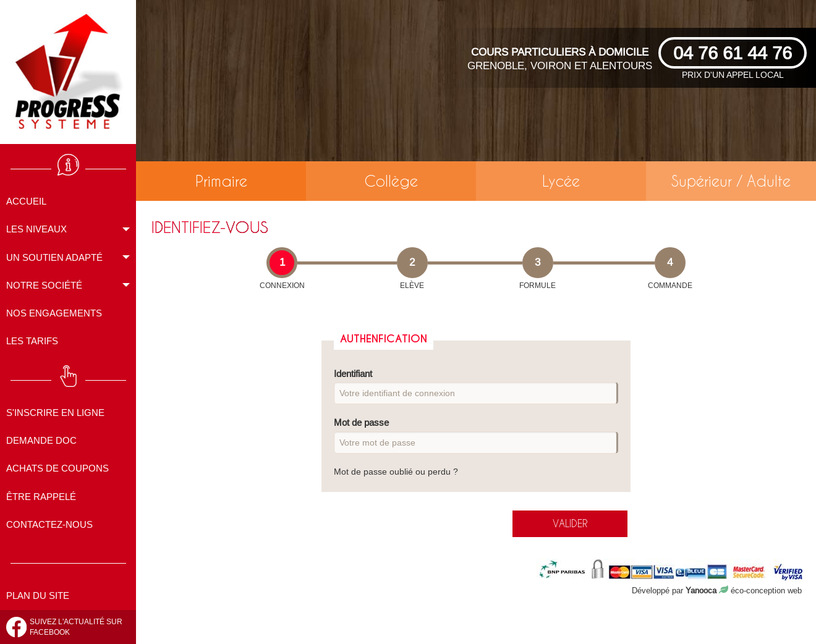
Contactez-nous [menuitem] (49, 524)
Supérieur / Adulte (731, 181)
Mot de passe (476, 435)
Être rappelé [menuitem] (41, 497)
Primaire (221, 181)
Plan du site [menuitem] (38, 595)
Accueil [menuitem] (26, 201)
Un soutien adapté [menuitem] (54, 257)
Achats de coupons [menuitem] (57, 468)
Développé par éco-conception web (717, 590)
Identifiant (476, 387)
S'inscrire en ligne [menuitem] (55, 413)
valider (570, 523)
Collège (391, 181)
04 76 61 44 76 (733, 53)
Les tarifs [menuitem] (32, 341)
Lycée (561, 181)
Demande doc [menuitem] (41, 440)
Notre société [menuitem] (44, 285)
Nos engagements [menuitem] (54, 313)
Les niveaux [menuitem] (36, 229)
